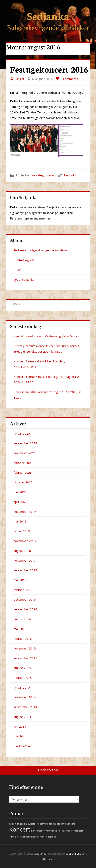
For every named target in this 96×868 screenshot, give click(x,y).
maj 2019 (20, 521)
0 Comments (67, 79)
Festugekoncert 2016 (49, 69)
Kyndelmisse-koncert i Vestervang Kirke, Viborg (46, 336)
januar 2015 (22, 687)
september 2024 (25, 443)
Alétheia (48, 859)
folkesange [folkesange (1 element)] (55, 824)
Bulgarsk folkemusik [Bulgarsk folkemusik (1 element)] (38, 824)
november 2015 (25, 648)
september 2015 (25, 658)
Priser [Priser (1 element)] (43, 837)
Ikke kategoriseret (42, 175)
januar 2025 (22, 433)
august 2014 (22, 717)
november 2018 (25, 541)
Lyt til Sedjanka (24, 279)
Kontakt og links (24, 260)
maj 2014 (20, 736)
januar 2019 (22, 531)
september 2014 (25, 707)
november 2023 (25, 453)
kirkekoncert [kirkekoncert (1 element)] (68, 824)
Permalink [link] (70, 175)
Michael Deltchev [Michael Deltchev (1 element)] (30, 837)
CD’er (17, 270)
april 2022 (20, 502)
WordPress (74, 853)
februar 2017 (23, 590)
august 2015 (22, 668)
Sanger (17, 79)
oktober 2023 (23, 463)
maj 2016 (20, 629)
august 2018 (22, 551)
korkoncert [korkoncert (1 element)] (77, 831)
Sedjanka (48, 15)
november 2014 (25, 697)
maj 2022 (20, 492)
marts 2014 (22, 746)
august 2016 (22, 619)
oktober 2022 (23, 482)
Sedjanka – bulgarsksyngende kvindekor (41, 250)
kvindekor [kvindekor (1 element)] (14, 837)
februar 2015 (23, 678)
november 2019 (25, 512)
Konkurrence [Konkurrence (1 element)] (50, 831)
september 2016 (25, 609)
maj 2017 (20, 580)
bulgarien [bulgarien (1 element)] (22, 824)
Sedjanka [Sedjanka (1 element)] (51, 837)
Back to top (48, 770)
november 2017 (25, 560)
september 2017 (25, 570)
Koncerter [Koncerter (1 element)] (37, 831)
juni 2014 (20, 726)
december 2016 (25, 599)
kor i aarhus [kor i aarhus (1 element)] (64, 831)
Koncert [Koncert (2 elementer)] (20, 829)
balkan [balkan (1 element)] (12, 824)
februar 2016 (23, 639)
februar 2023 (23, 472)
